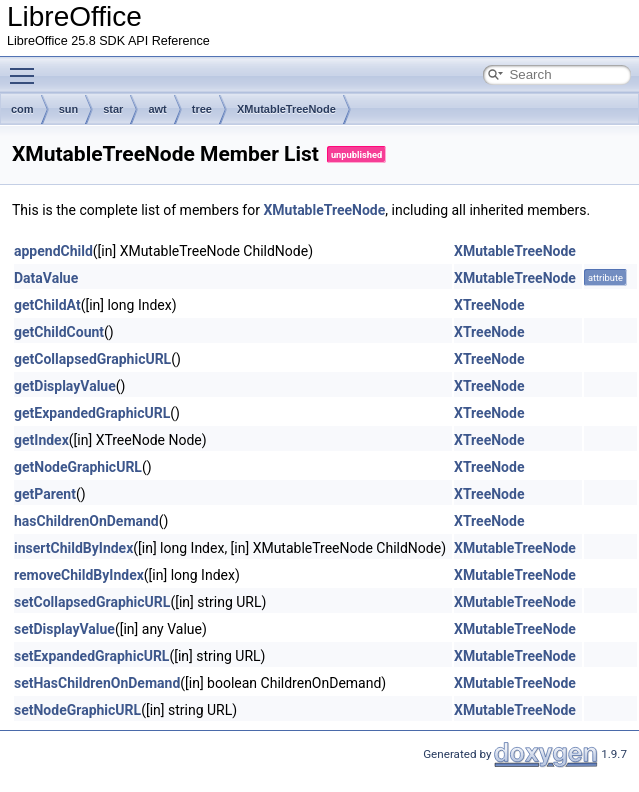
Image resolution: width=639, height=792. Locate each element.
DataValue (46, 278)
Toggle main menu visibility (27, 67)
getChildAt (47, 305)
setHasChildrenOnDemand (97, 683)
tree (202, 109)
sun (69, 109)
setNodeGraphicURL (77, 710)
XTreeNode (489, 305)
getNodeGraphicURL (78, 467)
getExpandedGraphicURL (92, 413)
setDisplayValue (64, 629)
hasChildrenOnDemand (86, 521)
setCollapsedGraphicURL (92, 602)
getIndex (41, 440)
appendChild (53, 251)
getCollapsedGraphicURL (92, 359)
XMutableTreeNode (286, 109)
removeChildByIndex (79, 575)
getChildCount (59, 332)
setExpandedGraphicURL (91, 656)
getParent (45, 494)
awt (157, 109)
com (22, 109)
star (113, 109)
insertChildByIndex (73, 548)
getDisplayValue (65, 386)
